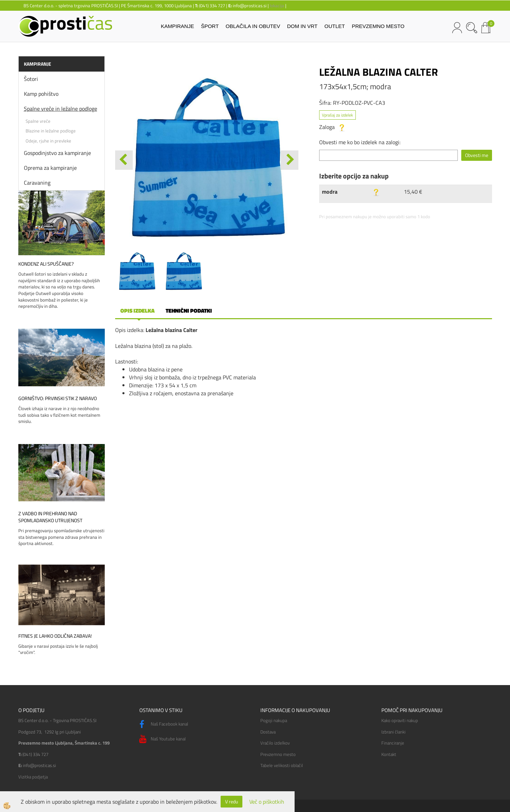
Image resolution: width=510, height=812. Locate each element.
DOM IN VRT (302, 26)
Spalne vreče (38, 121)
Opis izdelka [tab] (137, 311)
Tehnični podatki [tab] (189, 311)
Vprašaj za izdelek (337, 115)
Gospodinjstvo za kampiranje (57, 153)
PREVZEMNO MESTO (378, 26)
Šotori (31, 79)
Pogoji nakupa (274, 720)
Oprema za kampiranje (50, 168)
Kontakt (389, 754)
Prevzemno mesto (278, 754)
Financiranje (393, 743)
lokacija (277, 6)
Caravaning (37, 183)
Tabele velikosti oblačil (282, 765)
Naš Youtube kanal (163, 739)
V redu (231, 801)
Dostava (268, 732)
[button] (290, 160)
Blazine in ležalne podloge (51, 131)
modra (330, 192)
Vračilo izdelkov (275, 743)
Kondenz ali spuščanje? (46, 264)
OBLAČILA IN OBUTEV (253, 26)
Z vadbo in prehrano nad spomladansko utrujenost (50, 517)
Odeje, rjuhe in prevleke (48, 141)
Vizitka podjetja (33, 777)
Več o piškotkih (267, 802)
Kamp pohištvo (41, 94)
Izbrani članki (393, 732)
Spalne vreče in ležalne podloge (61, 109)
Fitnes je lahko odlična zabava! (55, 636)
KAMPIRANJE (177, 26)
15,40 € (413, 192)
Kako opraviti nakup (400, 720)
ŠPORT (210, 26)
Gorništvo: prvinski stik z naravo (58, 398)
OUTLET (335, 26)
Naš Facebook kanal (164, 725)
